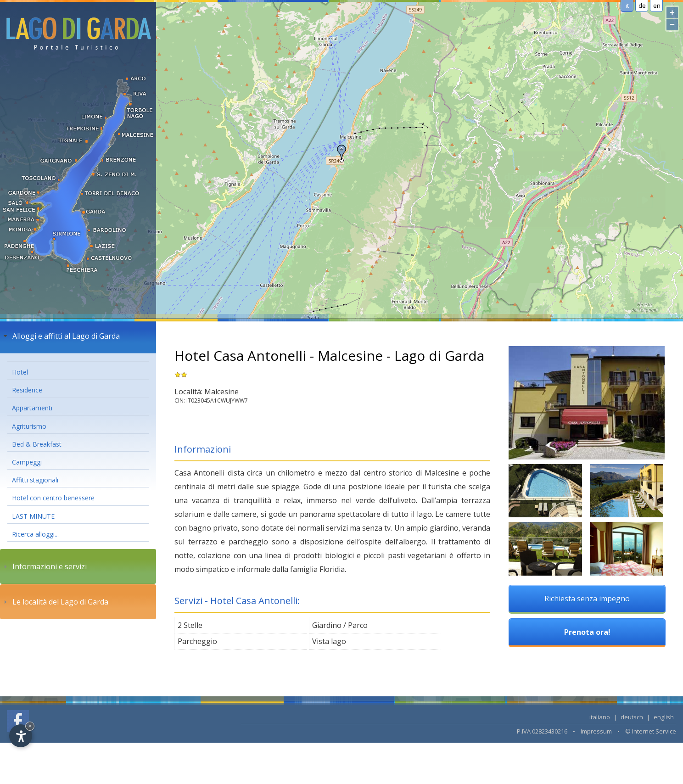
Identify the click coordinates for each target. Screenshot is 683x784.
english (664, 717)
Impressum (596, 731)
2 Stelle (190, 625)
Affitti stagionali (35, 480)
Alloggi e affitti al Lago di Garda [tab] (61, 336)
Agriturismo (29, 426)
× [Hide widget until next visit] (30, 726)
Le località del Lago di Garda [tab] (55, 602)
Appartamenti (32, 408)
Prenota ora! (587, 632)
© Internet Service (651, 731)
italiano (600, 717)
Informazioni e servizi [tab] (44, 566)
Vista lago (329, 641)
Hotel (20, 372)
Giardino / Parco (340, 625)
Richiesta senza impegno (587, 599)
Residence (27, 390)
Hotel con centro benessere (53, 498)
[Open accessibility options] (21, 736)
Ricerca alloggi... (35, 534)
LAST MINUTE (33, 516)
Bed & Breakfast (37, 444)
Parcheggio (197, 641)
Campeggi (27, 462)
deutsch (632, 717)
